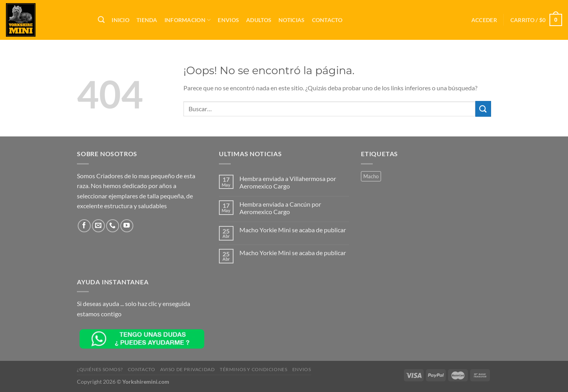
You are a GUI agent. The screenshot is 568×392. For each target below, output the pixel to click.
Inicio (121, 20)
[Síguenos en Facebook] (84, 226)
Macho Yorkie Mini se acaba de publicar (293, 230)
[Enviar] (483, 109)
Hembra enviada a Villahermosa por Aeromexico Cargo (288, 182)
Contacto (327, 20)
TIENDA (147, 20)
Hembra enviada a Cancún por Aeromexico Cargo (280, 208)
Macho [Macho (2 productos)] (371, 176)
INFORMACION (188, 20)
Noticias (291, 20)
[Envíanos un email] (98, 226)
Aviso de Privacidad (188, 369)
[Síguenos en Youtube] (127, 226)
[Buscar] (101, 20)
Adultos (259, 20)
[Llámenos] (113, 226)
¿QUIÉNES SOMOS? (100, 369)
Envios (228, 20)
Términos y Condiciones (253, 369)
